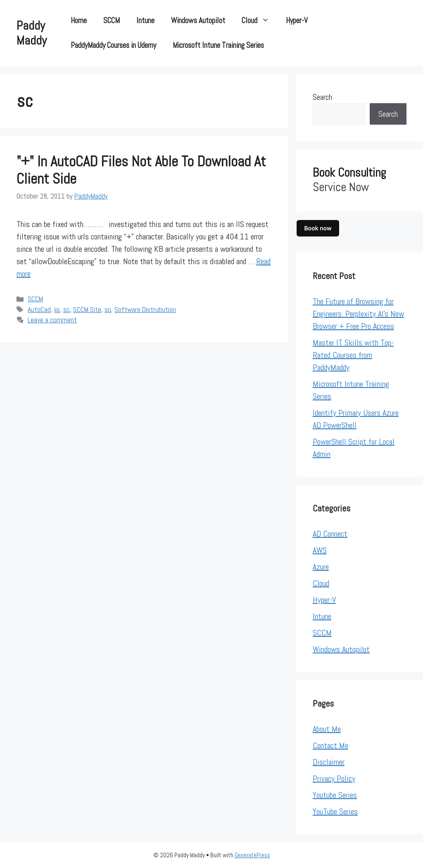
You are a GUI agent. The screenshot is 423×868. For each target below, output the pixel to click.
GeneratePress (252, 855)
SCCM (112, 20)
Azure (321, 567)
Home (79, 20)
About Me (327, 729)
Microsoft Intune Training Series (218, 45)
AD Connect (330, 534)
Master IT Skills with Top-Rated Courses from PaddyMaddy (353, 355)
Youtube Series (335, 795)
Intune (145, 20)
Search (322, 97)
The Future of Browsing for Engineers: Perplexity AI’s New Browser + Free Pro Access (358, 314)
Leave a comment (52, 320)
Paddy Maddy (32, 33)
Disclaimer (329, 762)
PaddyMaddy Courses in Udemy (113, 45)
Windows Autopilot (198, 20)
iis (57, 310)
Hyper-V (297, 20)
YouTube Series (335, 811)
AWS (320, 550)
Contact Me (330, 745)
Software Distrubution (145, 310)
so (108, 310)
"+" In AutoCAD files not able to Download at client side (141, 170)
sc (67, 310)
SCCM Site (87, 310)
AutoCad (39, 310)
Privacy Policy (334, 778)
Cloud (260, 21)
